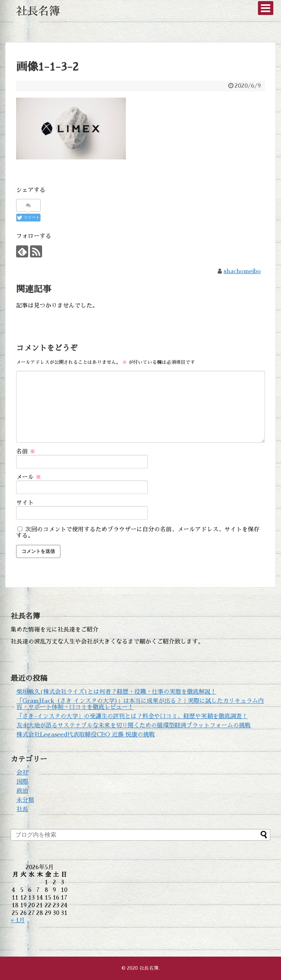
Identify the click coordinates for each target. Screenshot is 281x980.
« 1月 (18, 920)
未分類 (25, 800)
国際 (22, 782)
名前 (26, 452)
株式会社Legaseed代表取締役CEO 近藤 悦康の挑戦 (86, 735)
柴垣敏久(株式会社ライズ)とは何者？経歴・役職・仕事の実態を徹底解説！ (116, 692)
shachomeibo (242, 271)
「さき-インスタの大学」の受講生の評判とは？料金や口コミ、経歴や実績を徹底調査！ (132, 716)
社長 (22, 809)
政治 (22, 791)
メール (29, 477)
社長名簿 (38, 11)
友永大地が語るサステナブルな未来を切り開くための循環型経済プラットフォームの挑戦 (134, 725)
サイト (25, 503)
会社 (22, 773)
